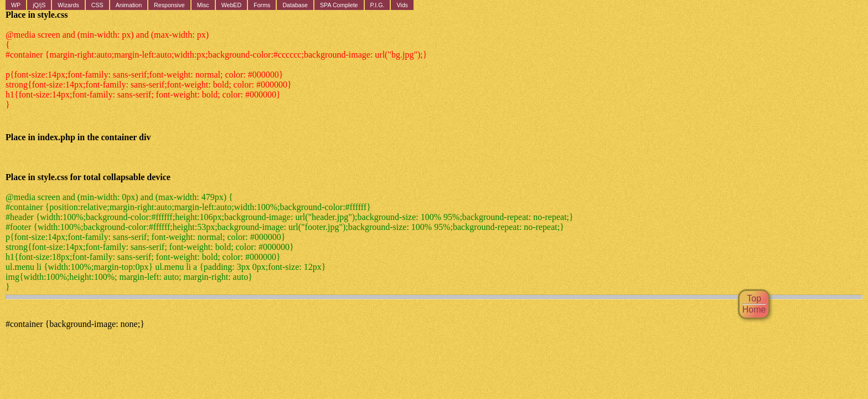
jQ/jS (39, 5)
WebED (232, 5)
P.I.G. (378, 5)
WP (16, 5)
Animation (129, 5)
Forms (262, 5)
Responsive (169, 5)
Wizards (68, 5)
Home (754, 310)
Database (295, 5)
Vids (402, 5)
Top (754, 298)
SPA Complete (339, 5)
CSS (97, 5)
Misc (203, 5)
